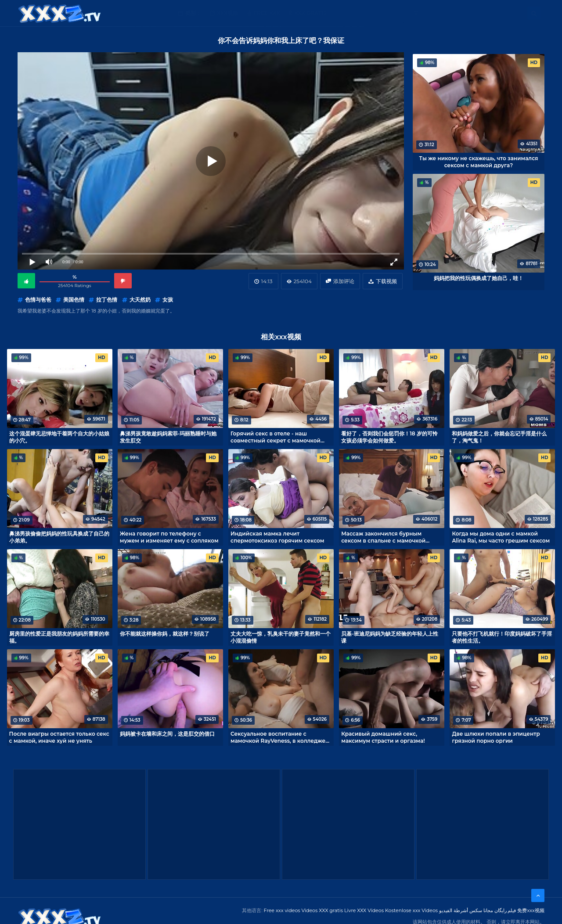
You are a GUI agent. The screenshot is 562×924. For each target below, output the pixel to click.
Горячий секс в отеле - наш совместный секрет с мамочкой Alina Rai (276, 437)
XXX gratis (310, 13)
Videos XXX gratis (322, 910)
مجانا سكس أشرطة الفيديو (466, 910)
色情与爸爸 (38, 300)
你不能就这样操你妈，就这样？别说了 (165, 634)
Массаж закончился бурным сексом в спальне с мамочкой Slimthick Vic (383, 537)
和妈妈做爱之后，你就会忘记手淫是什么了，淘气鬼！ (499, 437)
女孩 (168, 300)
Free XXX (267, 13)
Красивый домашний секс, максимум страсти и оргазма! (383, 737)
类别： (193, 13)
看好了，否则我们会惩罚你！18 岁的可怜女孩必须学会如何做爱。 (389, 437)
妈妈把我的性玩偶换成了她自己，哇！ (479, 278)
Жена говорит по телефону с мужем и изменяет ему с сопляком (169, 537)
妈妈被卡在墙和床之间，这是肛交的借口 (167, 734)
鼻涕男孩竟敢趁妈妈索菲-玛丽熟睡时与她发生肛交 (168, 437)
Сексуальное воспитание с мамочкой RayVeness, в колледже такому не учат (278, 737)
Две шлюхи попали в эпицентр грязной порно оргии (496, 737)
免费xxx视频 (531, 910)
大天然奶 (140, 300)
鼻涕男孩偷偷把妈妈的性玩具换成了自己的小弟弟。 (59, 537)
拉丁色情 (107, 300)
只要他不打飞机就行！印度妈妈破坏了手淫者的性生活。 (502, 637)
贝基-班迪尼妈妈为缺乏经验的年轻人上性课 (390, 637)
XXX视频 (228, 13)
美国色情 (74, 300)
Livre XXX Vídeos (364, 910)
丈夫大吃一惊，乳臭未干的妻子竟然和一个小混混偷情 (281, 637)
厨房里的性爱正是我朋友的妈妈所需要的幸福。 (59, 637)
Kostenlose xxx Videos (411, 910)
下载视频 (386, 281)
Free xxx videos (282, 910)
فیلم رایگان (505, 910)
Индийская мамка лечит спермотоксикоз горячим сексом (277, 537)
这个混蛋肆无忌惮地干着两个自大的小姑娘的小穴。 (59, 437)
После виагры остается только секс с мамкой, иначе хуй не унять (59, 737)
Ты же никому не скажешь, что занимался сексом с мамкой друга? (479, 162)
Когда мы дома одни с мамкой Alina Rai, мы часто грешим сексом (501, 537)
